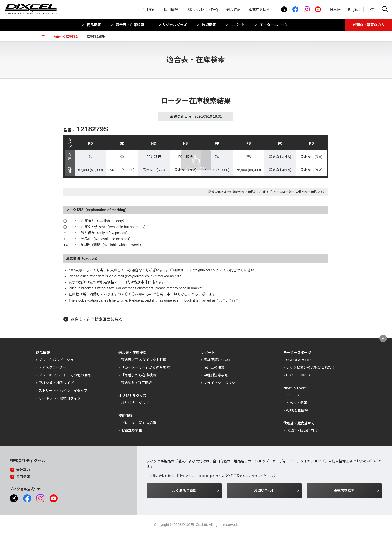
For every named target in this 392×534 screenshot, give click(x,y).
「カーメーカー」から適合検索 (146, 367)
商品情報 (94, 26)
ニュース (293, 395)
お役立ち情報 (132, 430)
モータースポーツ (274, 26)
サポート (238, 26)
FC (280, 143)
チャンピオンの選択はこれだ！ (311, 367)
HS (185, 143)
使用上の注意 (214, 367)
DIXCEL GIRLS (298, 375)
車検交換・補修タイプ (56, 383)
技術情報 (209, 26)
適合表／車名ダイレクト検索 (144, 360)
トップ (40, 36)
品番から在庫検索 (66, 36)
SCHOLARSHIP (299, 360)
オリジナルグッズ (173, 26)
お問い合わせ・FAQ (202, 10)
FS (249, 143)
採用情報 (171, 10)
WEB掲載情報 (297, 411)
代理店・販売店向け (302, 430)
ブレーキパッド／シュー (58, 360)
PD (91, 143)
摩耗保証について (218, 360)
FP (217, 143)
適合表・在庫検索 (130, 26)
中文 (371, 10)
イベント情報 (297, 403)
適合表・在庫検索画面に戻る (97, 319)
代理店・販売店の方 (369, 26)
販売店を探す (259, 10)
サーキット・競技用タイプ (60, 398)
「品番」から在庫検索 (139, 375)
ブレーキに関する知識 (139, 423)
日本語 (335, 10)
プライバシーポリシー (221, 383)
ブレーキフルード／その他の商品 (65, 375)
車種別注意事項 (216, 375)
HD (154, 143)
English (354, 10)
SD (122, 143)
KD (311, 143)
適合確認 (233, 10)
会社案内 (149, 10)
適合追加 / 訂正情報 (137, 383)
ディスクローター (53, 367)
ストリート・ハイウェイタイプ (63, 391)
